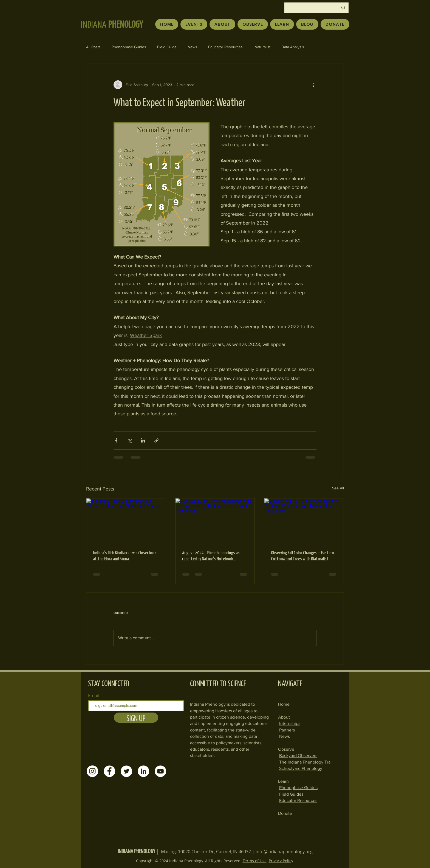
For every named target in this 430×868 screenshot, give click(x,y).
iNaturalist (262, 47)
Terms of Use (255, 861)
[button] (253, 24)
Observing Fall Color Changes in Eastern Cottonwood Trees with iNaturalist (302, 555)
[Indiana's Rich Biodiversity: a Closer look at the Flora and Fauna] (126, 521)
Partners (287, 730)
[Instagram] (92, 771)
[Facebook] (109, 771)
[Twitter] (126, 771)
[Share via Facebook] (116, 440)
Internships (290, 723)
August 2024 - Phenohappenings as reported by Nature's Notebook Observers (211, 555)
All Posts (93, 47)
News (192, 47)
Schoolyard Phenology (301, 768)
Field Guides (291, 794)
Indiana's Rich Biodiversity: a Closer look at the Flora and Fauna (125, 555)
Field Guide (167, 47)
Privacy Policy (281, 861)
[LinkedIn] (143, 771)
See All (338, 488)
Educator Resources (225, 47)
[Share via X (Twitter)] (130, 440)
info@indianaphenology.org (284, 852)
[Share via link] (156, 440)
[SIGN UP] (136, 718)
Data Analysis (293, 47)
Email (94, 696)
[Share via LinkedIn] (143, 440)
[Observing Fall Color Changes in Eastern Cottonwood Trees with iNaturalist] (304, 521)
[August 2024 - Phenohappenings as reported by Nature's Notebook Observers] (215, 521)
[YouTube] (160, 771)
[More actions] (313, 85)
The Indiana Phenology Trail (306, 762)
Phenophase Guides (129, 47)
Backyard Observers (298, 755)
